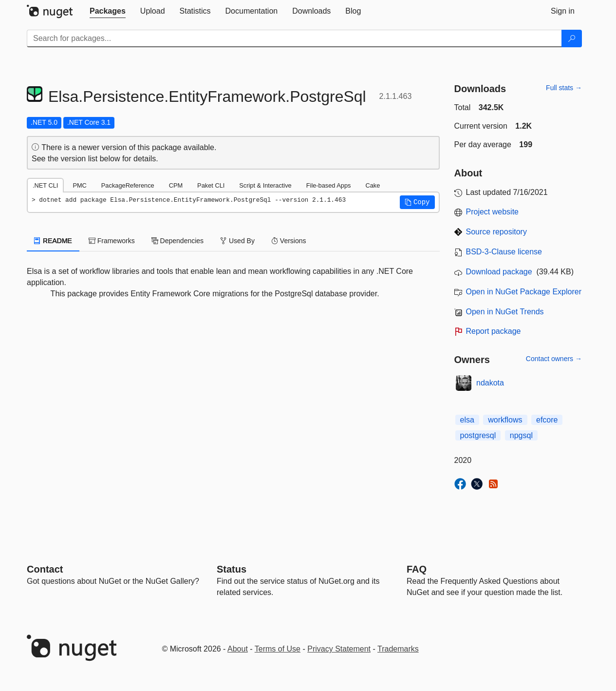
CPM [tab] (176, 185)
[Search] (572, 38)
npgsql (521, 435)
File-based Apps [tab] (329, 185)
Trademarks (398, 649)
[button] (417, 202)
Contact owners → (554, 359)
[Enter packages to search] (294, 38)
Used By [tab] (237, 241)
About (238, 649)
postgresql (478, 435)
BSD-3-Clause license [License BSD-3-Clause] (504, 252)
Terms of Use (278, 649)
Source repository (496, 232)
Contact (45, 569)
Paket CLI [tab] (211, 185)
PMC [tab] (79, 185)
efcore (547, 420)
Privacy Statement (339, 649)
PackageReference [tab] (128, 185)
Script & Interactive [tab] (265, 185)
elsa (467, 420)
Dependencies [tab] (177, 241)
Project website (493, 212)
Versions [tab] (289, 241)
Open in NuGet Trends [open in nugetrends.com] (505, 312)
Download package (499, 272)
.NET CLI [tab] (45, 185)
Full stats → (564, 88)
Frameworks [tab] (112, 241)
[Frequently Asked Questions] (417, 569)
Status (232, 569)
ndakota (490, 383)
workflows (505, 420)
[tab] (108, 11)
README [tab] (53, 241)
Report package (494, 331)
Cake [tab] (373, 185)
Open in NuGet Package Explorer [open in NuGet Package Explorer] (524, 292)
